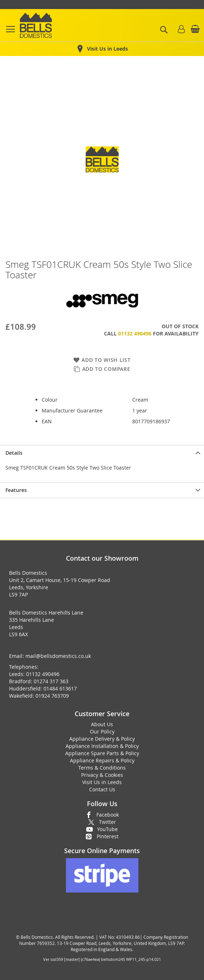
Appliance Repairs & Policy (102, 760)
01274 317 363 (51, 681)
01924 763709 (52, 696)
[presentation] (102, 453)
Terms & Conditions (102, 768)
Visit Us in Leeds (102, 782)
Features (16, 490)
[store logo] (36, 25)
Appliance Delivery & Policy (102, 739)
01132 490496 (135, 333)
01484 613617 (60, 688)
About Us (102, 724)
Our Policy (102, 731)
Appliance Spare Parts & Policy (102, 753)
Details (14, 453)
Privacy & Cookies (102, 775)
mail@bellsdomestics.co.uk (58, 656)
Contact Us (102, 789)
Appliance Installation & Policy (102, 746)
